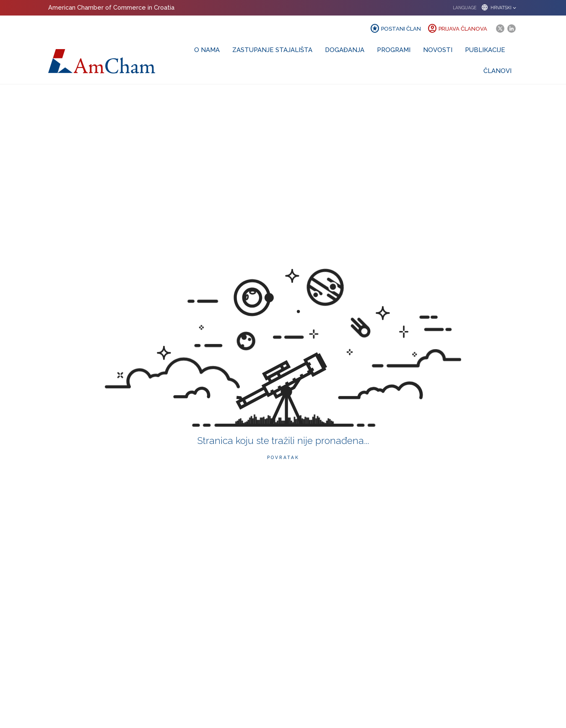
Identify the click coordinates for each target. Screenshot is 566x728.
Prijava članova (457, 29)
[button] (482, 8)
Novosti (438, 50)
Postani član (395, 29)
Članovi (497, 71)
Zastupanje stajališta (272, 50)
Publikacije (485, 50)
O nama (207, 50)
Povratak (283, 457)
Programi (394, 50)
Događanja (345, 50)
